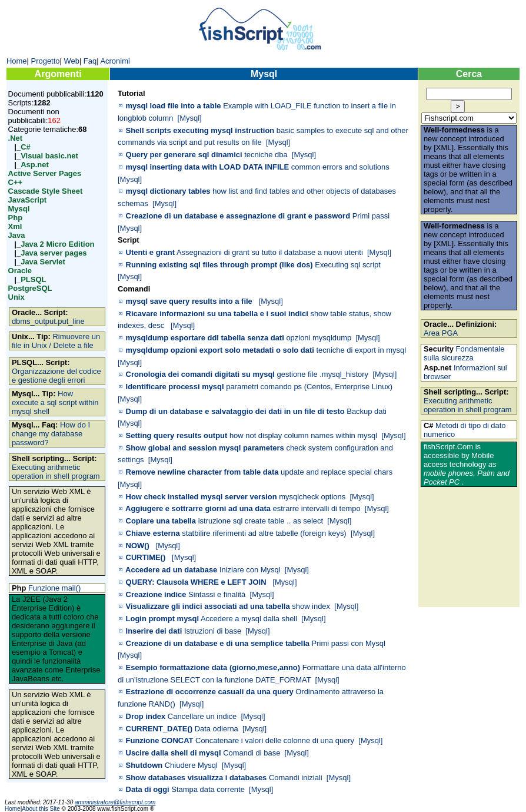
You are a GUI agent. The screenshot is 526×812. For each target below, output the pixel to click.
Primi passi (371, 216)
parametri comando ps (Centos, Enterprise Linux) (309, 387)
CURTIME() (146, 557)
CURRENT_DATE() (159, 729)
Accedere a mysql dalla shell (249, 619)
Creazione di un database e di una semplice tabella (218, 643)
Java (17, 235)
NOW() (138, 546)
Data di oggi (148, 789)
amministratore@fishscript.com (115, 802)
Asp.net (35, 165)
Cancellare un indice (202, 716)
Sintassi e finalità (217, 594)
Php (15, 218)
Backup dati (367, 411)
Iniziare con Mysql (250, 570)
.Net (15, 138)
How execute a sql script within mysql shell (55, 402)
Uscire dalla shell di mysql (174, 753)
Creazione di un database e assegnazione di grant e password (238, 216)
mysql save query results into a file (189, 301)
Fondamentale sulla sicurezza (464, 353)
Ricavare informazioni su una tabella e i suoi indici (217, 314)
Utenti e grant (150, 252)
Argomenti (58, 74)
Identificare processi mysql (175, 387)
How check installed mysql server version (202, 497)
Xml (15, 226)
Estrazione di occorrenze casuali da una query (210, 692)
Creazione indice (156, 594)
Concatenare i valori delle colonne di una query (275, 740)
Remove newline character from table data (202, 472)
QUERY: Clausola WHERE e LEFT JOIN (196, 582)
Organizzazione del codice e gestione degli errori (56, 376)
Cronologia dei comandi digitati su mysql (200, 374)
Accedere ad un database (171, 570)
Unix (16, 297)
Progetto (46, 61)
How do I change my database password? (51, 434)
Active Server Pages (45, 173)
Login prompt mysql (163, 619)
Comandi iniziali (296, 778)
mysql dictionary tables (168, 191)
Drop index (146, 716)
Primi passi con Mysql (349, 643)
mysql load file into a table (174, 106)
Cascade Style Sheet (46, 191)
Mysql (19, 209)
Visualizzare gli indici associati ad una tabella (208, 606)
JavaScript (28, 200)
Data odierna (217, 729)
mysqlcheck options (312, 497)
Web (71, 61)
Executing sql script (348, 265)
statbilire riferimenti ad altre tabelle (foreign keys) (264, 533)
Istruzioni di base (213, 631)
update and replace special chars (337, 472)
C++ (15, 182)
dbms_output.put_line (48, 321)
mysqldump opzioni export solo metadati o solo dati (220, 350)
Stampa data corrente (208, 789)
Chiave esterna (153, 533)
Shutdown (144, 765)
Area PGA (441, 333)
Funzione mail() (54, 588)
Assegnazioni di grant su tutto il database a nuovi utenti (270, 252)
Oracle (20, 271)
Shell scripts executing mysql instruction (200, 130)
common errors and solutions (340, 167)
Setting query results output (177, 435)
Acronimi (115, 61)
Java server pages (54, 253)
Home (17, 61)
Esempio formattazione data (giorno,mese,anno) (213, 667)
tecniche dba (266, 155)
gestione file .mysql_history (323, 374)
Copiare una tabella (161, 521)
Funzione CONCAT (160, 740)
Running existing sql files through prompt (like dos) (219, 265)
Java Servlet (43, 262)
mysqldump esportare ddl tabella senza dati (205, 338)
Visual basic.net (49, 156)
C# (26, 147)
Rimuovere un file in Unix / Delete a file (56, 341)
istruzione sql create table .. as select (261, 521)
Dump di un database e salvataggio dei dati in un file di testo (235, 411)
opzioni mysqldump (319, 338)
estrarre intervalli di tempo (317, 508)
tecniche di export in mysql (361, 350)
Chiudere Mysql (191, 765)
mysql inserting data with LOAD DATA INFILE (208, 167)
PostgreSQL (30, 288)
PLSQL (33, 279)
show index (311, 606)
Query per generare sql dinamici (184, 155)
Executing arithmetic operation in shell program (56, 472)
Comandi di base (252, 753)
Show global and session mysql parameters (205, 448)
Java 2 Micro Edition (57, 244)
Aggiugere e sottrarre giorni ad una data (198, 508)
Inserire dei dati (154, 631)
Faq (90, 61)
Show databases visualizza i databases (197, 778)
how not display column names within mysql (303, 435)
